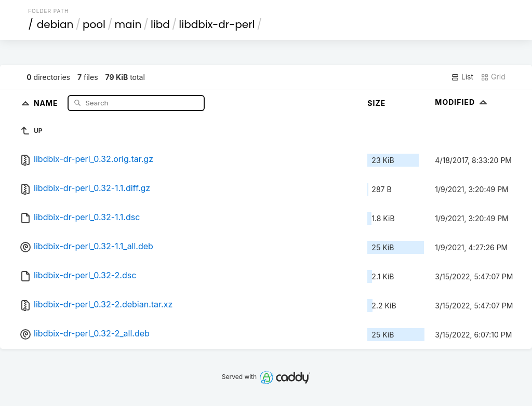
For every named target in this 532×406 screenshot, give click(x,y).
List (462, 77)
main (128, 24)
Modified (462, 102)
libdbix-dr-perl (217, 24)
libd (160, 24)
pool (94, 24)
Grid (493, 77)
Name (47, 103)
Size (376, 103)
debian (55, 24)
